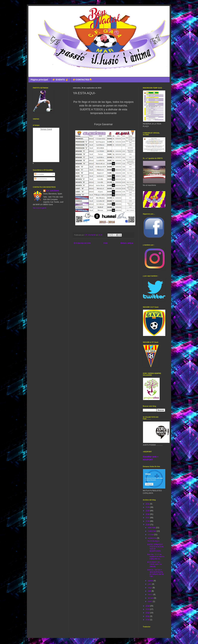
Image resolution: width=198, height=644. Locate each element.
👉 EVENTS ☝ (60, 80)
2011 (148, 616)
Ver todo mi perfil (40, 208)
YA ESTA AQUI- (154, 541)
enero (150, 601)
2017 (148, 518)
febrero (151, 598)
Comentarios (41, 179)
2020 (148, 507)
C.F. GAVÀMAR (53, 191)
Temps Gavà (46, 129)
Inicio (106, 243)
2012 (148, 613)
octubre (151, 535)
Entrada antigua (127, 243)
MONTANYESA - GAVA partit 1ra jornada (155, 564)
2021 (148, 504)
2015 (148, 525)
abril (150, 591)
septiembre (152, 538)
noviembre (152, 531)
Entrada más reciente (82, 243)
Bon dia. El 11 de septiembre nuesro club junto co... (156, 557)
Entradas (39, 174)
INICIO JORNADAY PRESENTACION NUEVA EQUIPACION (155, 548)
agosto (151, 581)
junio (150, 584)
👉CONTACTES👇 (82, 80)
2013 (148, 609)
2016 (148, 521)
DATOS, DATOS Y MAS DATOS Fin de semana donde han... (156, 573)
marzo (151, 594)
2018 (148, 514)
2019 (148, 511)
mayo (150, 588)
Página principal (39, 80)
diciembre (152, 528)
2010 (148, 620)
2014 (148, 606)
